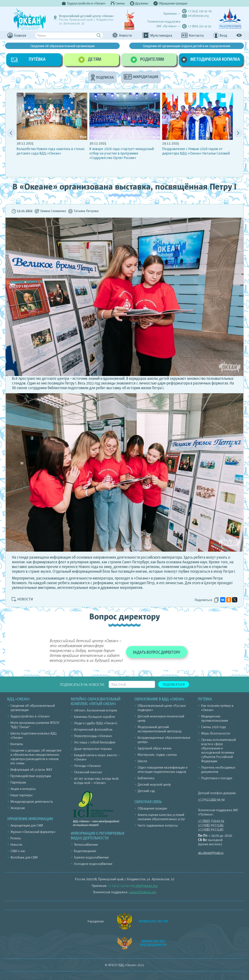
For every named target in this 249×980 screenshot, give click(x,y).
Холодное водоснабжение (93, 864)
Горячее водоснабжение (91, 857)
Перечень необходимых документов (218, 769)
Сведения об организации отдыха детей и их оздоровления (187, 46)
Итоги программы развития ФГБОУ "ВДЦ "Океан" (35, 725)
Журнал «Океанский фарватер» (33, 832)
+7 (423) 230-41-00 (200, 11)
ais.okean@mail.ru (211, 853)
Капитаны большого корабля (94, 717)
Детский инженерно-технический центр (161, 718)
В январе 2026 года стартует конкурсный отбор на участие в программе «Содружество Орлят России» (122, 153)
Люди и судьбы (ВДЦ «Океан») (96, 723)
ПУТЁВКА (37, 59)
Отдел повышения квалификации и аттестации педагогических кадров (162, 769)
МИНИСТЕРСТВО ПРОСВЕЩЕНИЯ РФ (153, 943)
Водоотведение (85, 851)
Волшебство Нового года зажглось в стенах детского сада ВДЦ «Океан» (51, 151)
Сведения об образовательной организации (63, 46)
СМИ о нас (18, 851)
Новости (16, 844)
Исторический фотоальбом (93, 729)
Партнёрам (18, 782)
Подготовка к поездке (217, 778)
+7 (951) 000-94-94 (211, 799)
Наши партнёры (21, 795)
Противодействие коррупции (31, 776)
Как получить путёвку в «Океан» (217, 708)
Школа (142, 761)
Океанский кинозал (88, 772)
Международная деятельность (32, 801)
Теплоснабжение (86, 844)
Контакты (17, 744)
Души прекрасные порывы (93, 749)
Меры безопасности (216, 733)
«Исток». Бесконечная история (95, 710)
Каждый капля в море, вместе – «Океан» (97, 757)
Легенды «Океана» (88, 766)
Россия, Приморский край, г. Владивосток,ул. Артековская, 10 (87, 20)
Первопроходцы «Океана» (93, 736)
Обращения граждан (152, 808)
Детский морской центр (154, 784)
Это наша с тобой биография (95, 742)
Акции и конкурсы (23, 789)
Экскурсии (18, 808)
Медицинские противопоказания (215, 718)
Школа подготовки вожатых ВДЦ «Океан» (33, 735)
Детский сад (146, 791)
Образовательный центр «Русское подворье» (162, 708)
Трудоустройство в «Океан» (30, 716)
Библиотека (146, 778)
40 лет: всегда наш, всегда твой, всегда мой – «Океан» (96, 781)
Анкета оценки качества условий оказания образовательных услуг (161, 817)
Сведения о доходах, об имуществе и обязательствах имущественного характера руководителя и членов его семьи (36, 757)
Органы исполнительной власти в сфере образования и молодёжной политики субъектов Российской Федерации (218, 750)
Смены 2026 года (213, 727)
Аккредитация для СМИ (27, 825)
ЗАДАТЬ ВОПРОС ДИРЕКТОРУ (157, 652)
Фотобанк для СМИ (24, 857)
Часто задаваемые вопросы (158, 825)
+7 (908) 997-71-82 (211, 825)
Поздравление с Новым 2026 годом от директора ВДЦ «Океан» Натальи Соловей (196, 151)
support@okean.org (142, 892)
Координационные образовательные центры (164, 740)
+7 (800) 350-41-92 (199, 26)
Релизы (16, 838)
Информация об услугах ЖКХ (31, 769)
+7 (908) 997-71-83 (211, 829)
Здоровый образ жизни (154, 748)
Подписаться (174, 684)
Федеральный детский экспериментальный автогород (159, 729)
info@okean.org (198, 16)
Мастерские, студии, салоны (157, 755)
